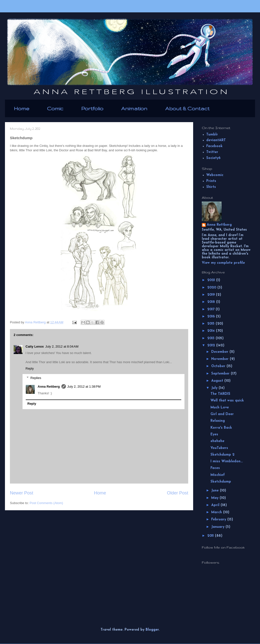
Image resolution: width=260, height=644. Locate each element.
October (219, 366)
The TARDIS (220, 394)
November (221, 359)
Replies (36, 378)
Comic (55, 108)
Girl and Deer (222, 414)
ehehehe (217, 441)
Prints (211, 181)
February (219, 520)
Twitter (212, 152)
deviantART (216, 140)
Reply (30, 368)
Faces (215, 468)
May (215, 498)
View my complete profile (223, 263)
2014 (212, 331)
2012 (212, 345)
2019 (212, 295)
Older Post (178, 493)
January (218, 527)
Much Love (220, 408)
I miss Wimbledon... (227, 461)
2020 (212, 288)
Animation (134, 108)
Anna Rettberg (49, 387)
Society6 (213, 158)
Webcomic (215, 175)
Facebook (214, 146)
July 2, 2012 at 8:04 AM (62, 346)
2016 (212, 317)
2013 (211, 338)
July (215, 388)
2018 (212, 302)
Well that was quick (227, 401)
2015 (211, 324)
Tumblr (212, 135)
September (221, 374)
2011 (211, 536)
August (218, 381)
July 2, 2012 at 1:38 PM (84, 387)
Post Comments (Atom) (46, 503)
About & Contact (187, 108)
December (220, 352)
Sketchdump (221, 482)
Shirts (211, 187)
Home (22, 108)
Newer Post (22, 493)
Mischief (218, 475)
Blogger (152, 630)
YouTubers (219, 448)
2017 (211, 309)
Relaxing (218, 421)
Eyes (214, 434)
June (216, 491)
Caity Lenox (35, 346)
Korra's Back (221, 428)
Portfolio (92, 108)
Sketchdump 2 (222, 455)
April (216, 505)
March (217, 512)
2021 (212, 280)
